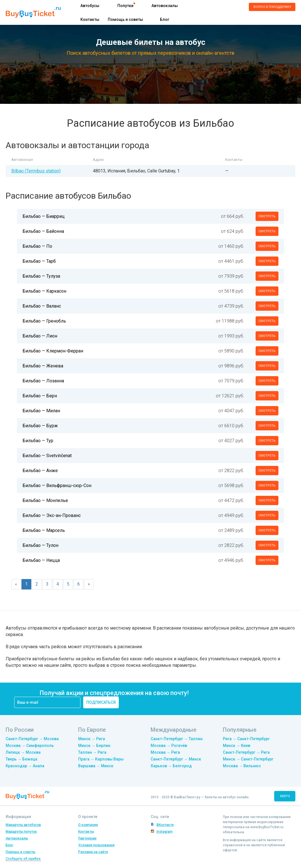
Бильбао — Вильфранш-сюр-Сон (57, 485)
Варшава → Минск (96, 766)
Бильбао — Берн (40, 396)
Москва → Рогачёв (169, 746)
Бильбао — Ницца (41, 560)
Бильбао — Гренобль (44, 321)
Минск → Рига (92, 739)
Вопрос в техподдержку (272, 7)
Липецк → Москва (23, 752)
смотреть (267, 216)
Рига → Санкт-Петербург (246, 739)
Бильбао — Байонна (43, 231)
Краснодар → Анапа (25, 766)
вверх (285, 796)
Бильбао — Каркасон (44, 291)
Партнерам (87, 838)
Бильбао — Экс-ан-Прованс (52, 515)
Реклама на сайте (93, 852)
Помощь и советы (125, 19)
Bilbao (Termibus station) (36, 171)
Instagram (165, 832)
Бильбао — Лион (40, 336)
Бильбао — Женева (43, 366)
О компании (88, 825)
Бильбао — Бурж (40, 426)
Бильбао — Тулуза (41, 276)
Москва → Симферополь (30, 746)
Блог (165, 19)
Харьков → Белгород (171, 766)
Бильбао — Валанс (42, 306)
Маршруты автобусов (23, 825)
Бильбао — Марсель (44, 530)
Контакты (90, 19)
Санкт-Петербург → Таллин (177, 739)
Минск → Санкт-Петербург (248, 759)
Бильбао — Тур (38, 441)
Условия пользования (96, 845)
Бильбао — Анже (40, 471)
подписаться (101, 702)
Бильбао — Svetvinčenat (47, 456)
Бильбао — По (37, 246)
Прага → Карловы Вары (101, 759)
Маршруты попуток (21, 832)
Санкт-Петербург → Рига (246, 752)
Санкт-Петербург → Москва (32, 739)
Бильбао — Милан (41, 411)
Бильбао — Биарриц (44, 216)
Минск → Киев (237, 746)
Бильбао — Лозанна (43, 381)
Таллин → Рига (92, 752)
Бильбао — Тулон (40, 545)
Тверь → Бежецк (22, 759)
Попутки (125, 6)
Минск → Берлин (94, 746)
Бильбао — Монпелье (45, 500)
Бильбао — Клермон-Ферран (53, 351)
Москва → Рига (165, 752)
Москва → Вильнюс (242, 766)
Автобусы (90, 6)
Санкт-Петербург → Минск (176, 759)
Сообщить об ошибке (23, 859)
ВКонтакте (165, 825)
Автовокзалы (165, 6)
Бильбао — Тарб (39, 261)
